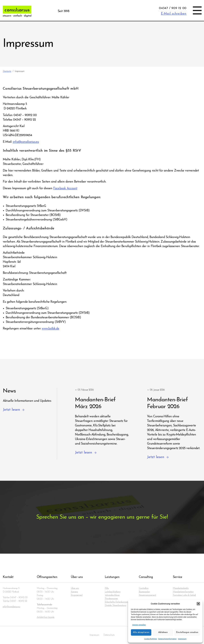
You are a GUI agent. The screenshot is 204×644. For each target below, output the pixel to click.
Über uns (75, 588)
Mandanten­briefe (181, 588)
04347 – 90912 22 (19, 601)
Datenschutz (109, 635)
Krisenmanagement (148, 595)
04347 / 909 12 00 (173, 8)
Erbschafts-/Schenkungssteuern (119, 603)
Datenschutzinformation (167, 639)
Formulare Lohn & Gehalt (184, 595)
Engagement (77, 595)
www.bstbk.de (51, 329)
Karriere (74, 592)
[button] (198, 604)
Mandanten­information (183, 592)
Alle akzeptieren (141, 632)
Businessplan (144, 592)
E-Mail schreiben (174, 14)
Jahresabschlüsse (112, 595)
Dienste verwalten (139, 625)
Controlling (144, 588)
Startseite (7, 71)
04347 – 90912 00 (19, 598)
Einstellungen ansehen (187, 632)
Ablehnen (163, 632)
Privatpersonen (112, 599)
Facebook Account (65, 188)
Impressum (182, 639)
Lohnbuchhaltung (113, 592)
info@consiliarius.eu (26, 142)
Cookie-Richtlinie (151, 639)
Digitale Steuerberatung (116, 606)
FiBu (107, 588)
